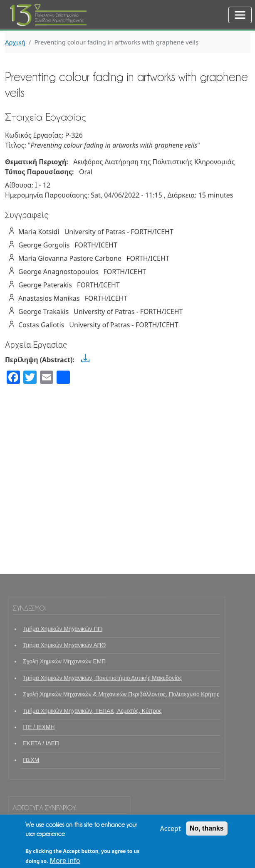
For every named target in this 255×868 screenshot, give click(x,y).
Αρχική (15, 42)
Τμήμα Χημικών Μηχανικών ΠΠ (62, 629)
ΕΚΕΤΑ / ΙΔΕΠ (41, 743)
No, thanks (207, 832)
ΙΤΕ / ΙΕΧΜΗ (39, 727)
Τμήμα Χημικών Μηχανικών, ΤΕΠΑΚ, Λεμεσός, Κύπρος (92, 711)
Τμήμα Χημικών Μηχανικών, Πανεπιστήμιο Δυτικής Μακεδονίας (102, 678)
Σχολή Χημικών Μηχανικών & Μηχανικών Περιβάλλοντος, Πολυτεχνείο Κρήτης (121, 694)
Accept (170, 833)
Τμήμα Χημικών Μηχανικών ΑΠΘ (64, 645)
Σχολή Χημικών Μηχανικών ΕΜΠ (64, 662)
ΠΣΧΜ (31, 760)
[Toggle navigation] (240, 15)
